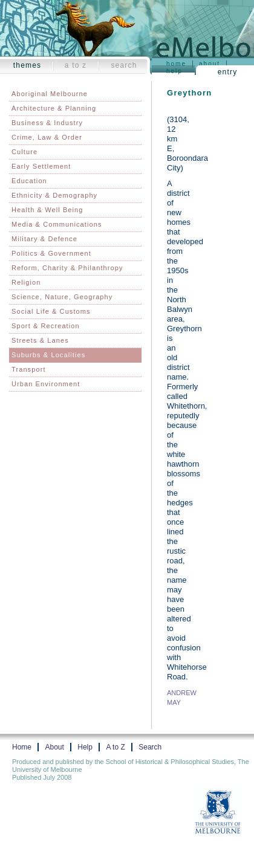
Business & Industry (47, 123)
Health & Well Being (47, 210)
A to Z (76, 65)
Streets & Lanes (40, 340)
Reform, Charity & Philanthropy (67, 268)
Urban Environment (46, 384)
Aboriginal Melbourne (50, 94)
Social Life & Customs (51, 311)
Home (176, 64)
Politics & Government (51, 253)
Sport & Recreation (46, 326)
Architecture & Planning (54, 108)
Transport (29, 369)
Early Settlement (41, 166)
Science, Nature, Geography (62, 297)
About (210, 64)
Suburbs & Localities (48, 355)
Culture (24, 152)
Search (124, 65)
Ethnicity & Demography (54, 195)
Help (174, 71)
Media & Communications (57, 224)
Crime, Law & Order (47, 137)
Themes (28, 65)
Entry (228, 72)
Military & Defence (44, 239)
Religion (26, 282)
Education (29, 181)
